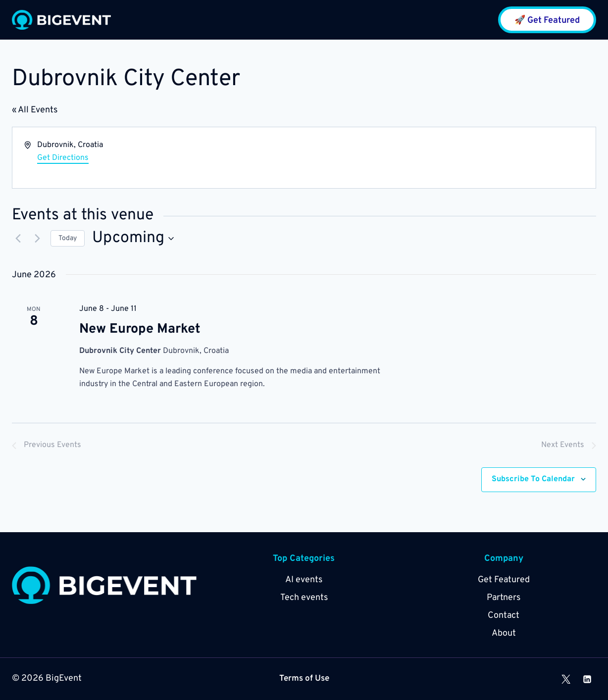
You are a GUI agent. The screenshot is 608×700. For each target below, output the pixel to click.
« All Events (35, 110)
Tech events (304, 598)
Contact (504, 616)
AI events (304, 580)
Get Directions (63, 158)
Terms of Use (304, 679)
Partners (504, 598)
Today (68, 238)
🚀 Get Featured (547, 21)
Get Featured (504, 580)
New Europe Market (140, 329)
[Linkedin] (587, 679)
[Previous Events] (18, 239)
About (504, 633)
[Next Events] (37, 239)
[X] (566, 679)
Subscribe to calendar (533, 480)
